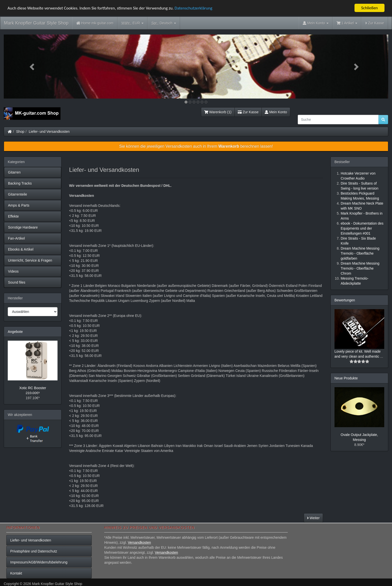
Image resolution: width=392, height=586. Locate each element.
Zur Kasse (375, 23)
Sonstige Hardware (23, 227)
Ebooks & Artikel (21, 249)
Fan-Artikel (16, 238)
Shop (20, 132)
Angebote (15, 332)
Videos (13, 271)
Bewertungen (345, 300)
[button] (33, 67)
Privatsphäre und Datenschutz (34, 551)
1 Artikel (347, 23)
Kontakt (16, 573)
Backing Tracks (20, 183)
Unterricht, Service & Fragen (30, 260)
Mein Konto (276, 112)
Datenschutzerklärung (193, 8)
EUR (132, 23)
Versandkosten (139, 542)
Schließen (370, 8)
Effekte (13, 216)
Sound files (17, 282)
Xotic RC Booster (33, 388)
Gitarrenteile (17, 194)
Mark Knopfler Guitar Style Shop (36, 23)
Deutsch (164, 23)
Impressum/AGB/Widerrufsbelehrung (39, 562)
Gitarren (14, 172)
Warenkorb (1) (218, 112)
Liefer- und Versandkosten (49, 132)
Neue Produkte (346, 378)
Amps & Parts (19, 205)
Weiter (313, 518)
